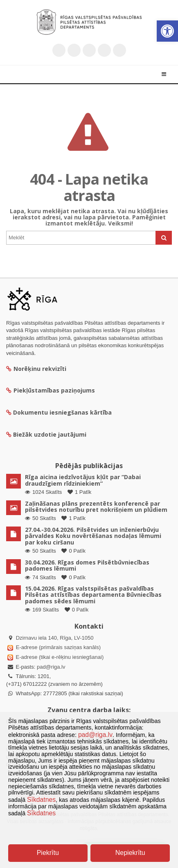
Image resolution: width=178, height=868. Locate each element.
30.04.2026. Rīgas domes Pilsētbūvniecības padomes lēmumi (87, 565)
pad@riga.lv (51, 667)
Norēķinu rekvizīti (36, 369)
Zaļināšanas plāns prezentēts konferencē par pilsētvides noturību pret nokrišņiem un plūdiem (96, 507)
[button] (167, 31)
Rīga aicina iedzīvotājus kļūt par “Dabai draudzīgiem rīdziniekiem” (83, 480)
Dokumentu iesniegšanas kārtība (62, 412)
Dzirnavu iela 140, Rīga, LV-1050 (55, 638)
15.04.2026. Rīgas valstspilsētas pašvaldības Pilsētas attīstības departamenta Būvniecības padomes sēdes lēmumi (93, 595)
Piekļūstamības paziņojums (51, 390)
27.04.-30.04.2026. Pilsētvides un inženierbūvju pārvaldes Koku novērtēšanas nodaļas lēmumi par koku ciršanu (93, 536)
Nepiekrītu (130, 853)
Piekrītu (48, 853)
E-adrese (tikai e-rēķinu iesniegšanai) (59, 657)
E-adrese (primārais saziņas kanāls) (58, 647)
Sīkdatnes (41, 800)
